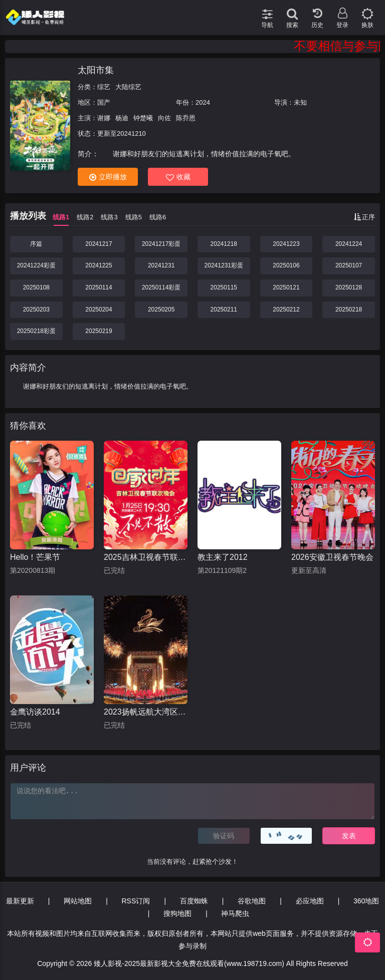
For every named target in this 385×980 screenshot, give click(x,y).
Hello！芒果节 (35, 557)
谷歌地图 (252, 901)
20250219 (99, 331)
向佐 (164, 118)
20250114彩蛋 (161, 287)
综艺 (104, 87)
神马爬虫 (235, 913)
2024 (203, 102)
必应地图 (310, 901)
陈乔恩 (186, 118)
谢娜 (104, 118)
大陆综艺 (128, 87)
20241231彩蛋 (224, 265)
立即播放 (108, 177)
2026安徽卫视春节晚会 (332, 557)
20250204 (99, 309)
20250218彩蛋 (36, 331)
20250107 (349, 265)
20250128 (349, 287)
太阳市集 (96, 70)
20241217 (99, 244)
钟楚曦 (143, 118)
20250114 (99, 287)
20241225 (99, 265)
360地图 (366, 901)
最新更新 (20, 901)
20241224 (349, 244)
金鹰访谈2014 (35, 712)
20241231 (161, 265)
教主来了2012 (223, 557)
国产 (104, 102)
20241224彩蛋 (36, 265)
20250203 (36, 309)
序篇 (36, 244)
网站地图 (78, 901)
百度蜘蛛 (194, 901)
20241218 (224, 244)
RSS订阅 (136, 901)
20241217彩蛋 (161, 244)
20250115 (224, 287)
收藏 (178, 177)
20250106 (286, 265)
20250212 (286, 309)
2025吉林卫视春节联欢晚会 (146, 557)
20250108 (36, 287)
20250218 (349, 309)
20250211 (224, 309)
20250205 (161, 309)
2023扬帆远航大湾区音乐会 (146, 712)
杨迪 (122, 118)
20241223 (286, 244)
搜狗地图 (177, 913)
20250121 (286, 287)
